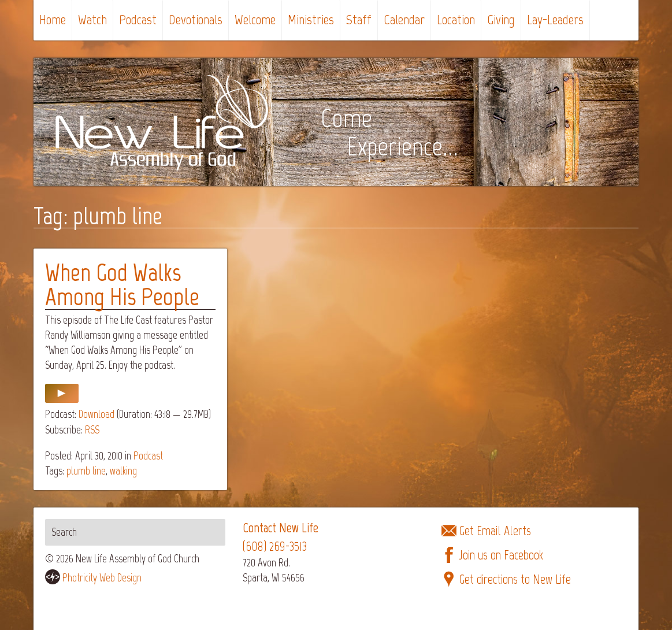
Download (96, 414)
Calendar (404, 19)
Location (456, 19)
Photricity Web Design (102, 578)
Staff (359, 19)
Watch (92, 19)
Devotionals (196, 19)
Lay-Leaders (555, 19)
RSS (92, 430)
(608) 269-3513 (275, 546)
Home (53, 19)
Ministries (311, 19)
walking (123, 471)
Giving (501, 19)
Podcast (138, 19)
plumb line (86, 471)
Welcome (255, 19)
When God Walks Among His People (122, 285)
